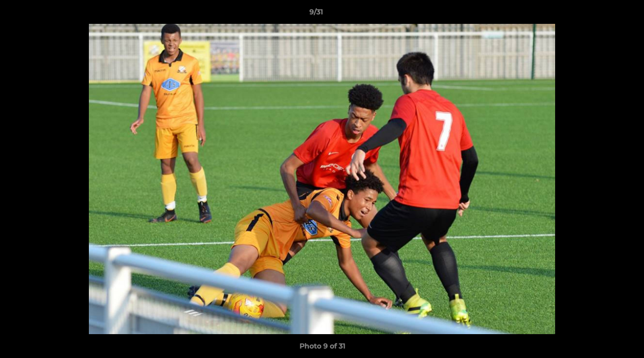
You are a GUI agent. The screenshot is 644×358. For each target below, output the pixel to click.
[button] (602, 14)
